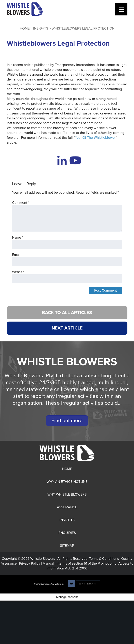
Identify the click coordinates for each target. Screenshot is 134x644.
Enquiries (67, 533)
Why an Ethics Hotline (67, 482)
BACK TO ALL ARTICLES (67, 313)
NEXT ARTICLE (67, 328)
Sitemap (67, 546)
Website (18, 272)
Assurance (67, 507)
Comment (21, 203)
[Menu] (121, 9)
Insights (41, 28)
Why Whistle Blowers (67, 494)
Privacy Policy (30, 563)
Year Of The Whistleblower (95, 138)
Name (18, 238)
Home (25, 28)
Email (17, 255)
